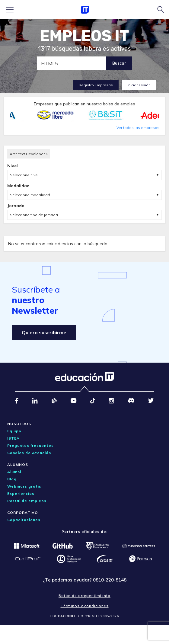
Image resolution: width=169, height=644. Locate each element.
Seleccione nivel (24, 175)
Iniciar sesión (139, 85)
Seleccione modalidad (30, 195)
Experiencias (21, 493)
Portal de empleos (27, 501)
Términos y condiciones (85, 606)
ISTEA (13, 438)
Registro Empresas (96, 85)
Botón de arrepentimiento (84, 596)
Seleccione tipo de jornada (34, 215)
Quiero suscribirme (44, 332)
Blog (12, 479)
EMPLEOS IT (84, 36)
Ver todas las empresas (138, 128)
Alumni (14, 472)
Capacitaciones (24, 520)
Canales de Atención (29, 453)
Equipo (14, 431)
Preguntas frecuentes (30, 445)
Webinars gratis (24, 486)
